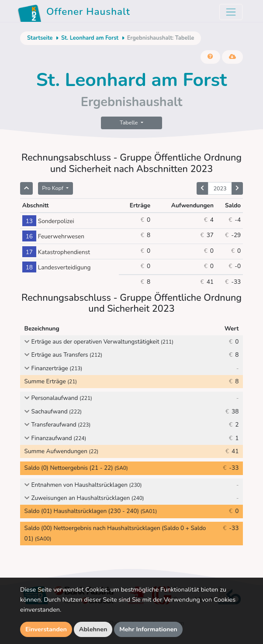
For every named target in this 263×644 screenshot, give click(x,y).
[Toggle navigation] (231, 12)
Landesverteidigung (57, 267)
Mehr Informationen (148, 629)
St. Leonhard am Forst (90, 38)
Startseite (40, 38)
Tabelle (130, 122)
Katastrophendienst (56, 252)
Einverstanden (46, 629)
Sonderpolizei (48, 221)
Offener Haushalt (74, 13)
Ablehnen (93, 629)
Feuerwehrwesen (53, 236)
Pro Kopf (53, 188)
